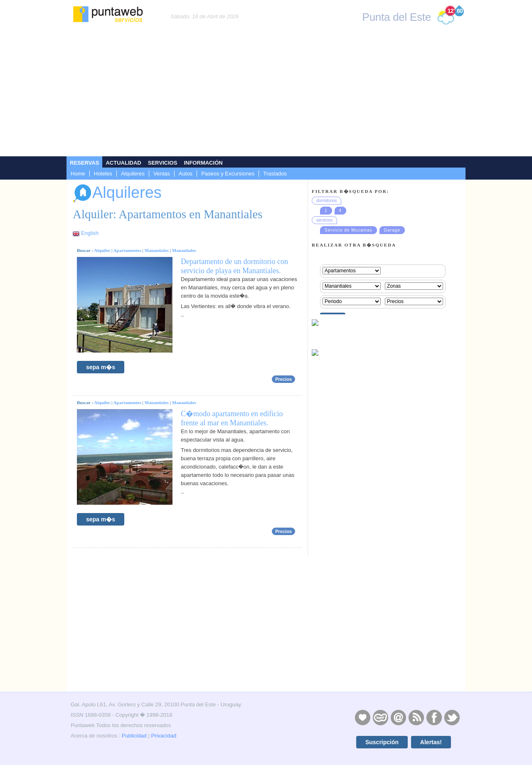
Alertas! (431, 742)
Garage (392, 230)
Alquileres (133, 174)
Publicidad (134, 736)
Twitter (452, 717)
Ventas (162, 174)
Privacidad (164, 736)
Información (203, 163)
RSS (416, 717)
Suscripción (382, 742)
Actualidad (123, 163)
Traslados (275, 174)
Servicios (163, 163)
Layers (380, 717)
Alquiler (102, 250)
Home (78, 174)
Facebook (434, 717)
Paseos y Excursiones (228, 174)
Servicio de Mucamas (349, 230)
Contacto (398, 717)
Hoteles (103, 174)
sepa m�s (101, 367)
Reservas (84, 163)
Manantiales (157, 250)
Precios (283, 379)
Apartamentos (127, 250)
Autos (186, 174)
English (90, 233)
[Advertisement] (266, 94)
